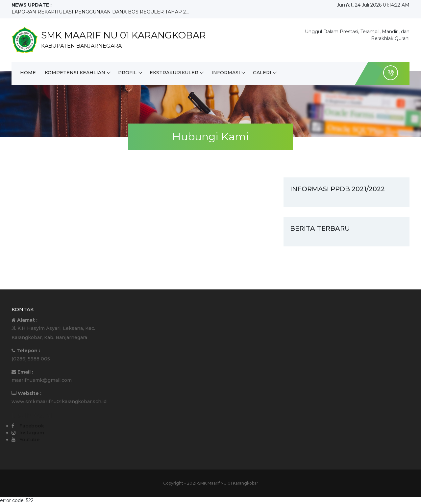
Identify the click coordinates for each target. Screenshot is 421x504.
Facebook (32, 426)
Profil (128, 73)
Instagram (32, 433)
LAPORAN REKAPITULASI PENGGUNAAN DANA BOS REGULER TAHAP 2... (100, 12)
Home (28, 73)
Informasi (227, 73)
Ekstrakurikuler (175, 73)
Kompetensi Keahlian (75, 73)
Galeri (263, 73)
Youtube (29, 440)
